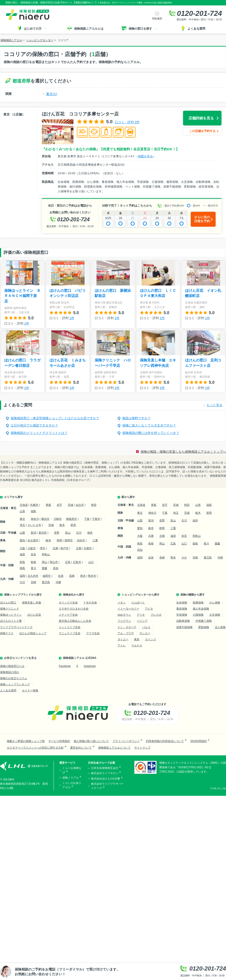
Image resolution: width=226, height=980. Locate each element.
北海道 (24, 505)
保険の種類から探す (193, 595)
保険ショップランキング (15, 684)
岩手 (59, 505)
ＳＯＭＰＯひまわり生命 (74, 609)
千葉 (87, 519)
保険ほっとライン (11, 615)
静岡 (59, 540)
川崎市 (58, 519)
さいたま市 (34, 525)
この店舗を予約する (202, 131)
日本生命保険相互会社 (105, 768)
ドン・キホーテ (127, 627)
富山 (68, 533)
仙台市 (80, 505)
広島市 (77, 562)
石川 (79, 533)
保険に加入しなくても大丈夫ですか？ (149, 425)
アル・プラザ (126, 633)
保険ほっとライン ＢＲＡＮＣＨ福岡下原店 (22, 296)
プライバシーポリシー (126, 741)
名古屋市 (33, 540)
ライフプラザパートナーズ (16, 627)
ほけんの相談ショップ (33, 633)
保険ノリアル (71, 778)
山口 (91, 562)
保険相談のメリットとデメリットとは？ (39, 433)
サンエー (145, 633)
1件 (27, 323)
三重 (95, 540)
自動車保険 (183, 621)
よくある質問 (8, 690)
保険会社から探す (74, 595)
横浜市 (45, 519)
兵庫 (55, 548)
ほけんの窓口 (8, 603)
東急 (137, 639)
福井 (90, 533)
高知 (56, 568)
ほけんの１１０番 (11, 621)
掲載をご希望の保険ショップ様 (26, 741)
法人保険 (220, 627)
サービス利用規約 (59, 741)
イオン (122, 603)
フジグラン (124, 621)
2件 (162, 388)
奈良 (33, 554)
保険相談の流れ (9, 672)
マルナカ (137, 645)
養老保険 (182, 609)
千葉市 (96, 519)
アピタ (149, 609)
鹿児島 (46, 582)
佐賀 (61, 576)
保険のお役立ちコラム (14, 678)
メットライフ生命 (70, 627)
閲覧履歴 (157, 19)
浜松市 (81, 540)
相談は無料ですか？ (137, 418)
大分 (22, 582)
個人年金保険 (201, 609)
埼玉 (22, 525)
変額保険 (204, 627)
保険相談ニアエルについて (114, 748)
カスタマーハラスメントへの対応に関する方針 (35, 748)
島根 (33, 562)
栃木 (62, 525)
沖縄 (58, 582)
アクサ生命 (93, 633)
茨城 (51, 525)
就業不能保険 (184, 627)
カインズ (151, 639)
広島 (68, 562)
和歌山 (46, 554)
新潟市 (43, 533)
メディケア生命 (68, 615)
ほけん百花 (34, 615)
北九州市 (33, 576)
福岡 (22, 576)
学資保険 (182, 615)
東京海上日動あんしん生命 (75, 621)
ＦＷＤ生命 (90, 603)
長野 (57, 533)
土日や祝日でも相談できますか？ (34, 425)
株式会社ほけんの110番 (106, 779)
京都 (79, 548)
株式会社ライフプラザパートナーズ (107, 786)
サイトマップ (142, 748)
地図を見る (145, 156)
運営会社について (81, 748)
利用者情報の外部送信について (165, 741)
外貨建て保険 (204, 621)
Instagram (90, 666)
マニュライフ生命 (70, 633)
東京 (22, 519)
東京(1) (52, 94)
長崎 (72, 576)
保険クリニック (9, 609)
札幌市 (34, 505)
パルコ (146, 627)
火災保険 (215, 615)
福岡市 (47, 576)
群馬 (73, 525)
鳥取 (22, 562)
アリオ (141, 615)
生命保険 (182, 603)
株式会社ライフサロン (105, 773)
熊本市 (92, 576)
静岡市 (69, 540)
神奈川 (35, 519)
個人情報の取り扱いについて (91, 741)
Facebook (65, 666)
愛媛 (45, 568)
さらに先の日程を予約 (202, 219)
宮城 (71, 505)
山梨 (22, 533)
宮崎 (33, 582)
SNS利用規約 (199, 741)
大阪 (22, 548)
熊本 (83, 576)
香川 (33, 568)
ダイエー (123, 639)
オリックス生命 (68, 603)
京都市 (88, 548)
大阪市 (32, 548)
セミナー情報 (30, 690)
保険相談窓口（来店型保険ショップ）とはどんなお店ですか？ (55, 418)
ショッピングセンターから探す (141, 595)
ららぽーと (138, 603)
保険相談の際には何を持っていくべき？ (151, 433)
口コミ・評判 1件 (127, 122)
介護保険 (198, 615)
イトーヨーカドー (128, 609)
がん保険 (215, 603)
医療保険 (198, 603)
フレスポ (156, 615)
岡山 (45, 562)
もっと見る (214, 405)
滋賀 (22, 554)
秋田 (94, 505)
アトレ (122, 645)
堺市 (42, 548)
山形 (22, 511)
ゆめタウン (124, 615)
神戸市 (64, 548)
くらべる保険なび (72, 770)
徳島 (22, 568)
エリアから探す (14, 497)
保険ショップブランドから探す (23, 595)
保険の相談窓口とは (12, 666)
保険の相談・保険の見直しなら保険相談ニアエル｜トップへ (183, 452)
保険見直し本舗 (31, 603)
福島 (33, 511)
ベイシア (142, 621)
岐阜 (48, 540)
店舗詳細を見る (201, 118)
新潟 (33, 533)
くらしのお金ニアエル (72, 785)
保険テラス (7, 633)
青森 (48, 505)
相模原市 (71, 519)
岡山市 (54, 562)
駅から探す (128, 497)
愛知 (22, 540)
